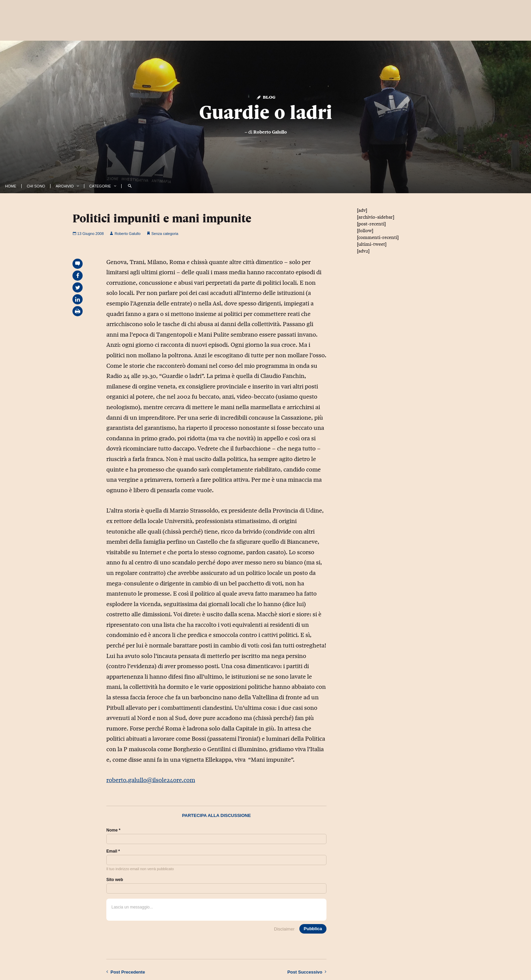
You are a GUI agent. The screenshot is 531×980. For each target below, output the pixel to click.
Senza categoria (165, 234)
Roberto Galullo (270, 132)
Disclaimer (284, 929)
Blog (266, 97)
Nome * (113, 830)
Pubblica (313, 929)
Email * (113, 851)
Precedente (126, 972)
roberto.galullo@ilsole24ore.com (151, 780)
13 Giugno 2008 (88, 234)
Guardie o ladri (266, 112)
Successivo (307, 972)
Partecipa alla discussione (216, 815)
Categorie (100, 186)
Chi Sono (36, 186)
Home (11, 186)
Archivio (65, 186)
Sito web (115, 880)
